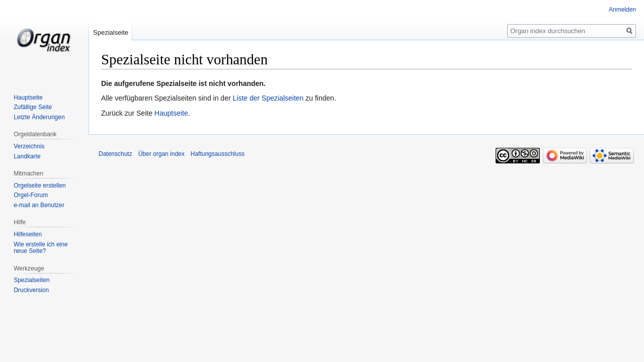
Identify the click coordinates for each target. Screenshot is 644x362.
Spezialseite (111, 32)
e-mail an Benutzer (39, 205)
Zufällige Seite (33, 107)
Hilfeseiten (28, 234)
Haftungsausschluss (218, 154)
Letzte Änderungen (39, 117)
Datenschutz (115, 154)
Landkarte (27, 156)
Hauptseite (171, 113)
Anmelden (622, 10)
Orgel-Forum (31, 195)
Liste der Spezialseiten (268, 98)
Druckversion (31, 290)
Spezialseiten (31, 280)
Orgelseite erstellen (39, 186)
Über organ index (162, 154)
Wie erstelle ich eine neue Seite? (41, 248)
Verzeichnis (29, 146)
